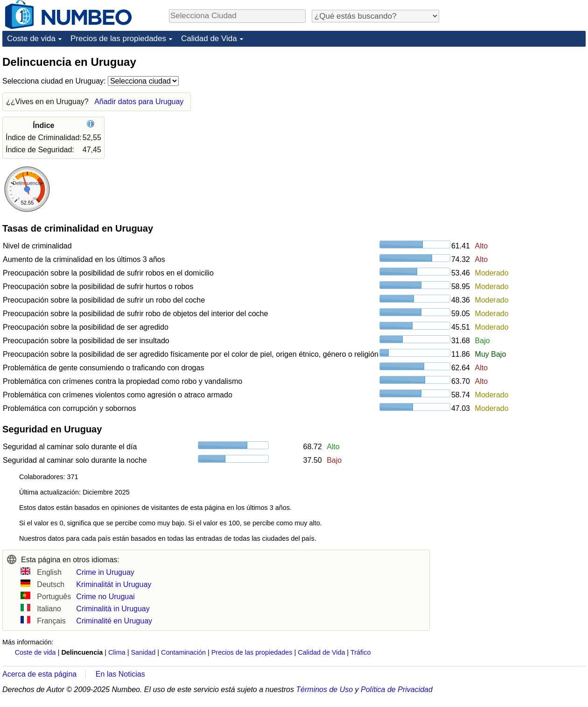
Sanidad (143, 652)
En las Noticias (120, 674)
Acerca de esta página (39, 674)
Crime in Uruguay (105, 572)
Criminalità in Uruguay (113, 609)
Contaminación (183, 652)
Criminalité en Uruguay (114, 621)
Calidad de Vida (209, 39)
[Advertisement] (516, 113)
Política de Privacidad (397, 689)
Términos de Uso (324, 689)
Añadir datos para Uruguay (139, 102)
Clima (117, 652)
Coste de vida (31, 39)
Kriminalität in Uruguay (114, 584)
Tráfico (360, 652)
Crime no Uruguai (105, 597)
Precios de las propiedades (118, 39)
